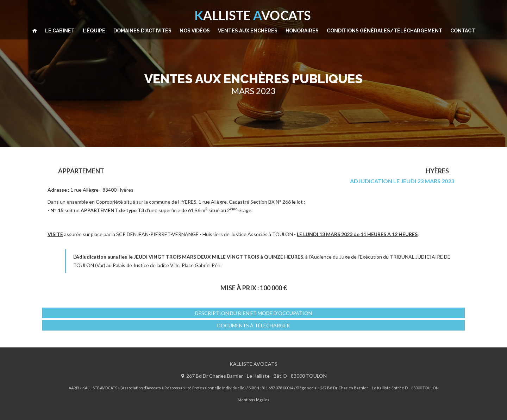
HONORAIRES (302, 31)
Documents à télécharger (254, 325)
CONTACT (463, 31)
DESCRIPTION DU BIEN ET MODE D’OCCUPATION (254, 313)
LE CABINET (60, 31)
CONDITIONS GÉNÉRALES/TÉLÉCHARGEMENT (384, 31)
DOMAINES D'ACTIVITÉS (142, 31)
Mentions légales (254, 400)
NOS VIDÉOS (195, 31)
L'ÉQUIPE (94, 31)
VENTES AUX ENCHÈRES (248, 31)
